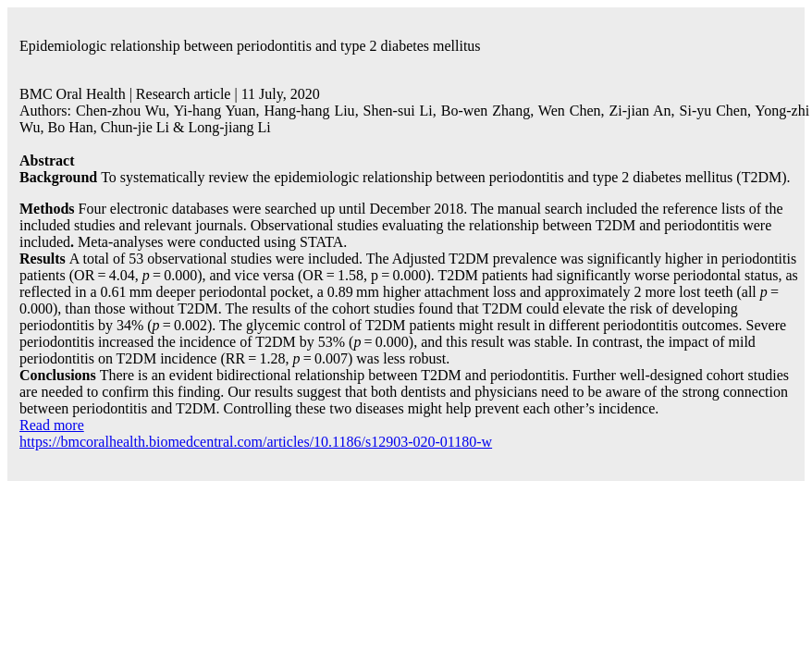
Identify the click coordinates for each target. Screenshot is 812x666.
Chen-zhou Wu (121, 111)
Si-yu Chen (714, 111)
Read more (52, 425)
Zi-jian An (640, 111)
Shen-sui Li (398, 111)
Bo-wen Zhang (486, 111)
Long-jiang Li (229, 127)
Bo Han (70, 127)
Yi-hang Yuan (215, 111)
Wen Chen (570, 111)
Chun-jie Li (135, 127)
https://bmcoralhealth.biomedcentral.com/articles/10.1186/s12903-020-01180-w (256, 442)
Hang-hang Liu (309, 111)
